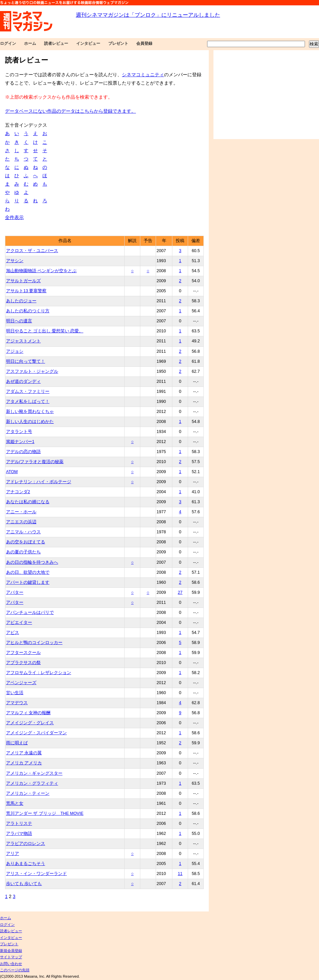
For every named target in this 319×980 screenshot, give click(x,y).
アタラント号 (19, 432)
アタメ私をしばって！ (28, 402)
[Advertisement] (266, 95)
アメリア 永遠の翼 (24, 753)
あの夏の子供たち (23, 552)
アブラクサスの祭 (23, 663)
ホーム (30, 43)
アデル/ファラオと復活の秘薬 (35, 462)
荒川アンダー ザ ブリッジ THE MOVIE (45, 813)
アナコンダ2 (18, 492)
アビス (13, 633)
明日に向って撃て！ (26, 361)
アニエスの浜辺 (21, 522)
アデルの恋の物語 (23, 452)
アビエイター (19, 623)
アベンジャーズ (21, 683)
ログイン (8, 43)
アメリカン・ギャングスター (34, 773)
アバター (15, 592)
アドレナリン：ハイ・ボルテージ (39, 482)
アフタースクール (23, 653)
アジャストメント (23, 341)
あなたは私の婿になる (28, 502)
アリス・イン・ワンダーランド (36, 874)
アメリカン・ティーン (28, 793)
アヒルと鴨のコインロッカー (34, 643)
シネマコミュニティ (143, 75)
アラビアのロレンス (26, 844)
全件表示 (14, 217)
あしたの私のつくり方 (28, 311)
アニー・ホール (21, 512)
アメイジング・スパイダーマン (36, 733)
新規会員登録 (11, 951)
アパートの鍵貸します (28, 582)
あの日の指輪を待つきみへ (32, 562)
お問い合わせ (11, 964)
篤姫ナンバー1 (20, 442)
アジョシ (15, 351)
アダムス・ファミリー (28, 392)
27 (180, 592)
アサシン (15, 261)
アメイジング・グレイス (30, 723)
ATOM (12, 472)
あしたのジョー (21, 301)
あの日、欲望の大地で (28, 572)
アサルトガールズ (23, 281)
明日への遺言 (19, 321)
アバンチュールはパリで (30, 613)
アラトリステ (19, 824)
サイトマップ (11, 957)
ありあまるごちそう (26, 864)
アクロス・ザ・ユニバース (32, 251)
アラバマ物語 (19, 834)
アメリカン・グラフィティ (32, 783)
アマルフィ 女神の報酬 (28, 713)
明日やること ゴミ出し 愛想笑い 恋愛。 (45, 331)
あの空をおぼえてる (26, 542)
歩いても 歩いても (24, 884)
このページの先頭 (15, 970)
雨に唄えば (17, 743)
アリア (13, 854)
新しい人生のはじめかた (30, 422)
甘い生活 (15, 693)
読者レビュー (56, 43)
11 (180, 874)
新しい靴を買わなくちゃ (30, 412)
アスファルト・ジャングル (32, 371)
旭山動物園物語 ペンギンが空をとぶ (41, 271)
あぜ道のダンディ (23, 382)
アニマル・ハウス (23, 532)
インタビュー (88, 43)
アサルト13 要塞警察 (26, 291)
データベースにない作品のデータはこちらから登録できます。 (70, 111)
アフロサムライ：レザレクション (39, 673)
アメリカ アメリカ (24, 763)
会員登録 (144, 43)
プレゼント (118, 43)
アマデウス (17, 703)
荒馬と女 (15, 803)
